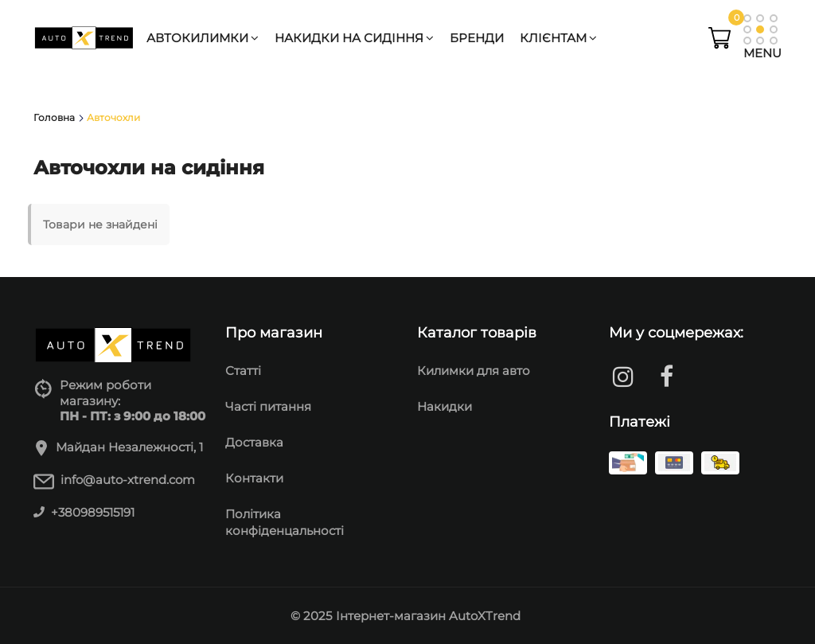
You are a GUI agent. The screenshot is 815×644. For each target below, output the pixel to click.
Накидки (445, 406)
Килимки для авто (474, 371)
